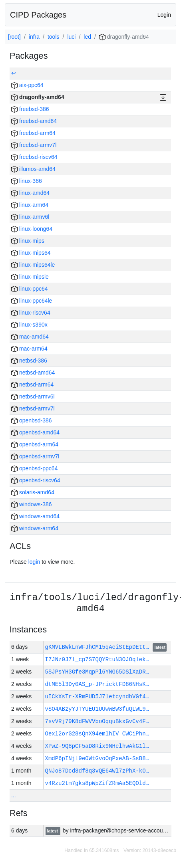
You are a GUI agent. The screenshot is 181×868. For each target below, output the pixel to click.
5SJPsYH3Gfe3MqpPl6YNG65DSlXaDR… (97, 672)
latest (160, 648)
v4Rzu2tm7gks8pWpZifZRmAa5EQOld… (97, 783)
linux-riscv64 (31, 313)
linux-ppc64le (32, 301)
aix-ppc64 (27, 85)
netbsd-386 (29, 361)
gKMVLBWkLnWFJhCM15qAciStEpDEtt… (99, 647)
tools (54, 37)
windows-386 (32, 504)
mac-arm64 (29, 349)
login (34, 562)
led (87, 37)
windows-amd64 (35, 516)
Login (164, 15)
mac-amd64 (30, 337)
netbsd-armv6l (33, 396)
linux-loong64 (32, 229)
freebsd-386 (30, 109)
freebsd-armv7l (34, 145)
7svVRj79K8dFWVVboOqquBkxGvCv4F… (97, 721)
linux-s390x (29, 325)
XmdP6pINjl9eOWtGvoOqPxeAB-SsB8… (97, 758)
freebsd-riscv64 (34, 157)
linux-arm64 (30, 205)
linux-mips (28, 241)
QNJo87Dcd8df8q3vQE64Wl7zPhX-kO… (97, 771)
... (14, 795)
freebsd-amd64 (34, 121)
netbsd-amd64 (33, 373)
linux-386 (27, 181)
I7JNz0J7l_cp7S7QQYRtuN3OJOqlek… (97, 659)
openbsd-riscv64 (36, 480)
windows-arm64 (35, 528)
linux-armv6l (30, 217)
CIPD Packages (38, 15)
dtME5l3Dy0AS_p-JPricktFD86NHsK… (97, 684)
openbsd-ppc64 (34, 468)
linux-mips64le (33, 265)
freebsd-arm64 (33, 133)
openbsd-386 (32, 420)
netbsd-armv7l (33, 408)
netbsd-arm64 (32, 384)
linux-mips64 (31, 253)
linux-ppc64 (30, 289)
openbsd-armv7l (35, 456)
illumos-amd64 (33, 169)
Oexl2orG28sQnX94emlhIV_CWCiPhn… (97, 734)
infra (34, 37)
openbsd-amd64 (35, 432)
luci (71, 37)
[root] (14, 37)
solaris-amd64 (33, 492)
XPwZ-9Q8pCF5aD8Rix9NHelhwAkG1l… (97, 746)
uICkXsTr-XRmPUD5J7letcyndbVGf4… (97, 697)
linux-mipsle (30, 277)
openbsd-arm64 (35, 444)
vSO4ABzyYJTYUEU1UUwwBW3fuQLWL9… (97, 709)
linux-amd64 (30, 193)
